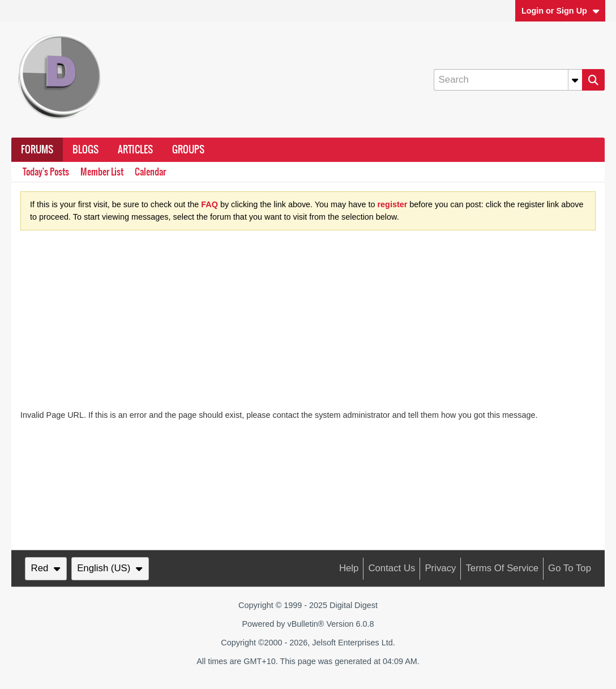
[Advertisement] (308, 324)
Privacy (440, 568)
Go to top (570, 568)
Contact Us (392, 568)
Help (349, 568)
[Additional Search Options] (575, 80)
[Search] (508, 80)
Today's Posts (46, 172)
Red (46, 568)
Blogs (85, 149)
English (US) (110, 568)
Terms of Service (502, 568)
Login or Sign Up (561, 11)
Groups (188, 149)
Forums (37, 149)
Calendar (150, 172)
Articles (135, 149)
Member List (102, 172)
